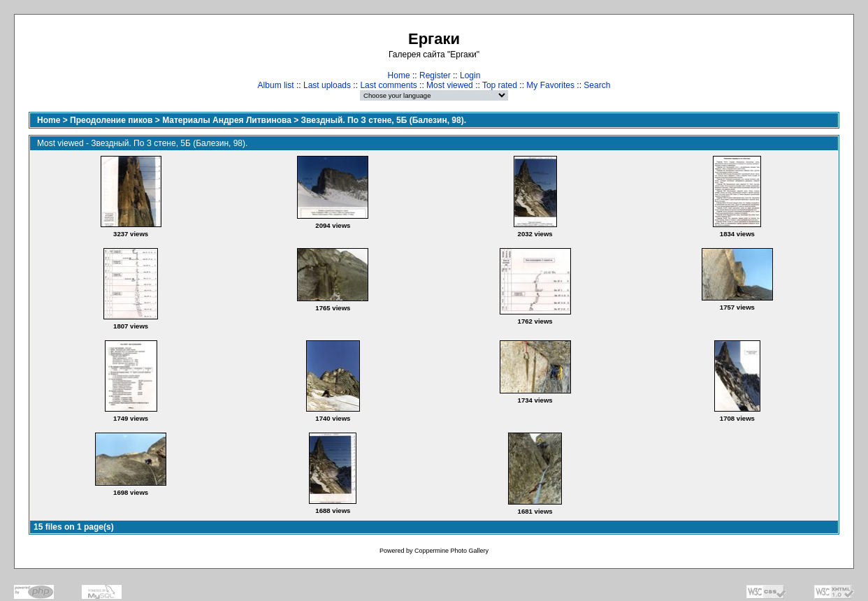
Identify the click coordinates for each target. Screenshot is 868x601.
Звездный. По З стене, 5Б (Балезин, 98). (384, 120)
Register (435, 75)
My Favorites (550, 85)
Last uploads (327, 85)
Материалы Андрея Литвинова (227, 120)
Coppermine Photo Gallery (451, 551)
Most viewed (450, 85)
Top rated (500, 85)
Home (399, 75)
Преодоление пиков (111, 120)
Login (470, 75)
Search (597, 85)
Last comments (388, 85)
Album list (276, 85)
